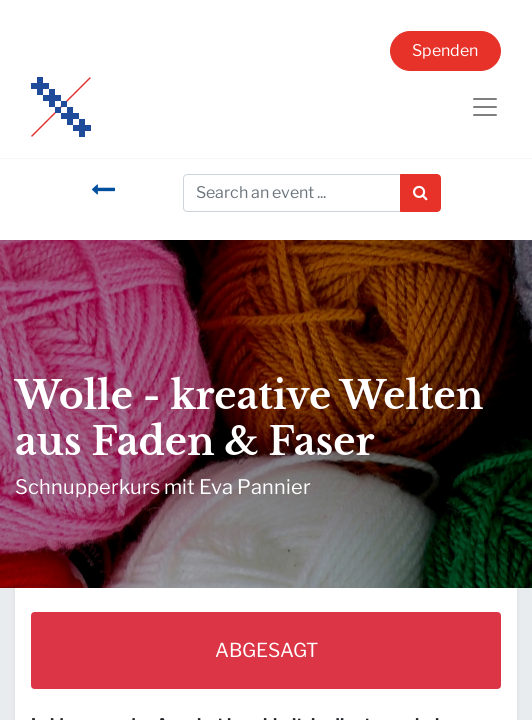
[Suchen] (420, 193)
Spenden (445, 50)
